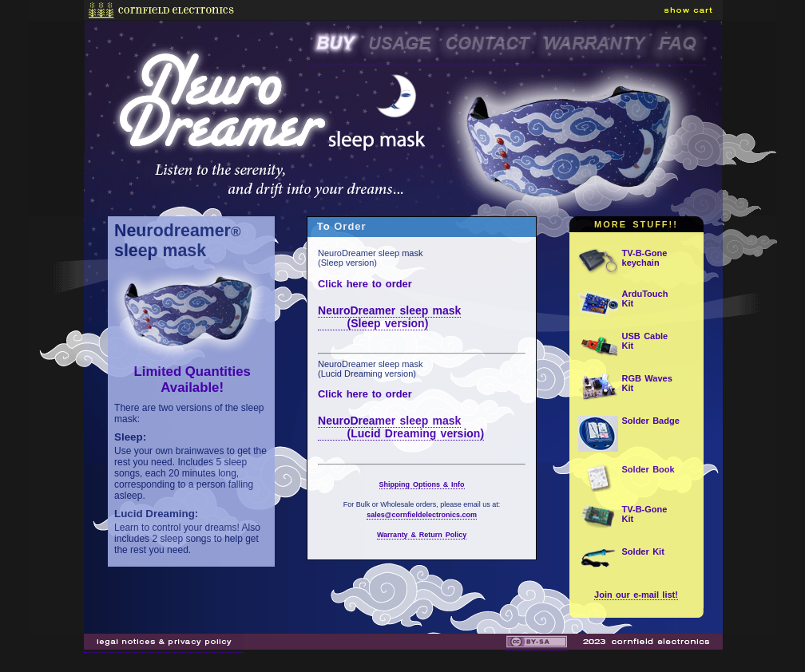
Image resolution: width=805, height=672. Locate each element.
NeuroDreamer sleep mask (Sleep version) (389, 317)
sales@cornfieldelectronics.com (422, 515)
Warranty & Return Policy (422, 535)
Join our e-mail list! (636, 595)
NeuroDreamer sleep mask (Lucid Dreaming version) (401, 427)
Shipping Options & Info (422, 484)
